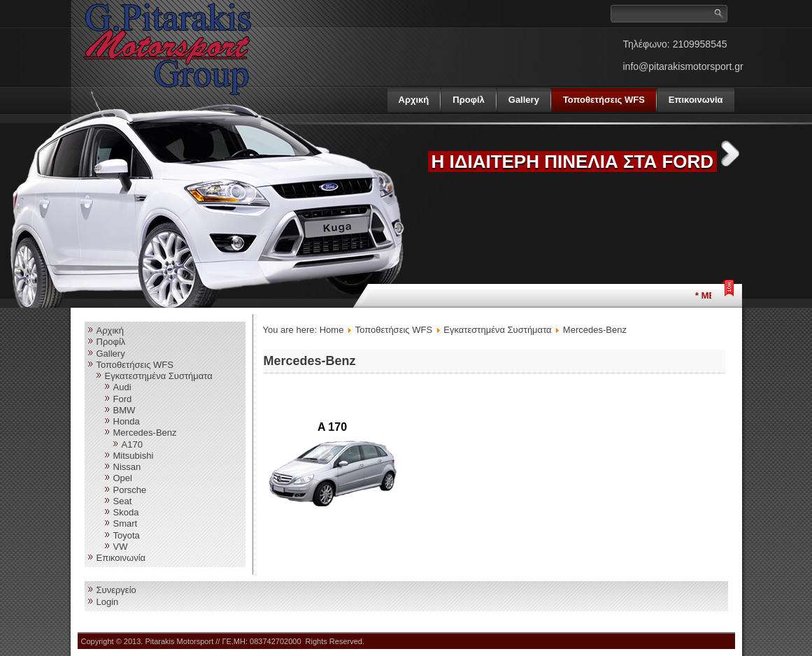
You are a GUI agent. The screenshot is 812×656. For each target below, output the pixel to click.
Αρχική (414, 100)
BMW (124, 410)
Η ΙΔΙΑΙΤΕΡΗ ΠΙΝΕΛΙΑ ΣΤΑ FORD (573, 162)
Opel (123, 478)
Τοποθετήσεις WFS (604, 100)
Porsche (130, 490)
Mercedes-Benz (145, 433)
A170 (132, 444)
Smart (126, 523)
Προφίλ (469, 100)
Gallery (524, 100)
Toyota (127, 535)
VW (121, 547)
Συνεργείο (116, 590)
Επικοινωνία (696, 100)
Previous (401, 154)
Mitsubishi (134, 456)
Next (730, 154)
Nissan (127, 467)
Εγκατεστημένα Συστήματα (159, 376)
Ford (123, 399)
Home (332, 330)
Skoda (126, 512)
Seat (123, 501)
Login (108, 602)
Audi (122, 387)
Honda (127, 421)
